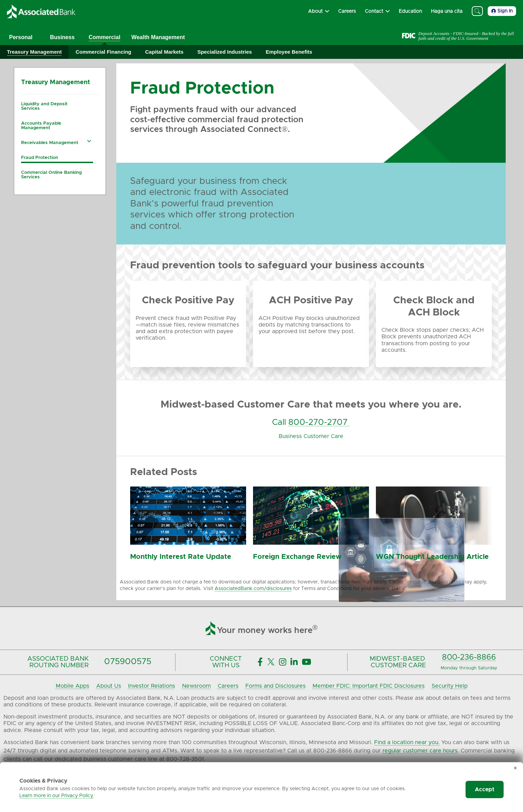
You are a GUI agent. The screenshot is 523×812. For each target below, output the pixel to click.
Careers (228, 686)
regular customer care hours (420, 751)
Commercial (105, 37)
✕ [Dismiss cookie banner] (515, 768)
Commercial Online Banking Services (51, 175)
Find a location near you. (407, 742)
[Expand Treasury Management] (34, 52)
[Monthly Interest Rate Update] (188, 543)
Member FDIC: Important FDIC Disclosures (369, 686)
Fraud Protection (40, 158)
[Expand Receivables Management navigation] (89, 141)
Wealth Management (158, 37)
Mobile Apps (73, 686)
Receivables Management (50, 143)
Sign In (502, 11)
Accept (485, 789)
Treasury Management (56, 82)
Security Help (450, 686)
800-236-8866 (469, 657)
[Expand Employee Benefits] (289, 52)
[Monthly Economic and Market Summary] (434, 543)
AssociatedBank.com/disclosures (253, 589)
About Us (109, 686)
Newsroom (196, 686)
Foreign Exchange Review (297, 557)
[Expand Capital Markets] (164, 52)
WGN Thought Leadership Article (432, 557)
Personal (21, 37)
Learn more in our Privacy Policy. (57, 796)
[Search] (477, 11)
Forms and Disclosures (276, 686)
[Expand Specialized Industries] (225, 52)
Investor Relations (152, 686)
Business (62, 37)
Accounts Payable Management (41, 126)
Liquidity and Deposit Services (44, 106)
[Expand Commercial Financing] (103, 52)
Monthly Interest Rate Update (181, 557)
